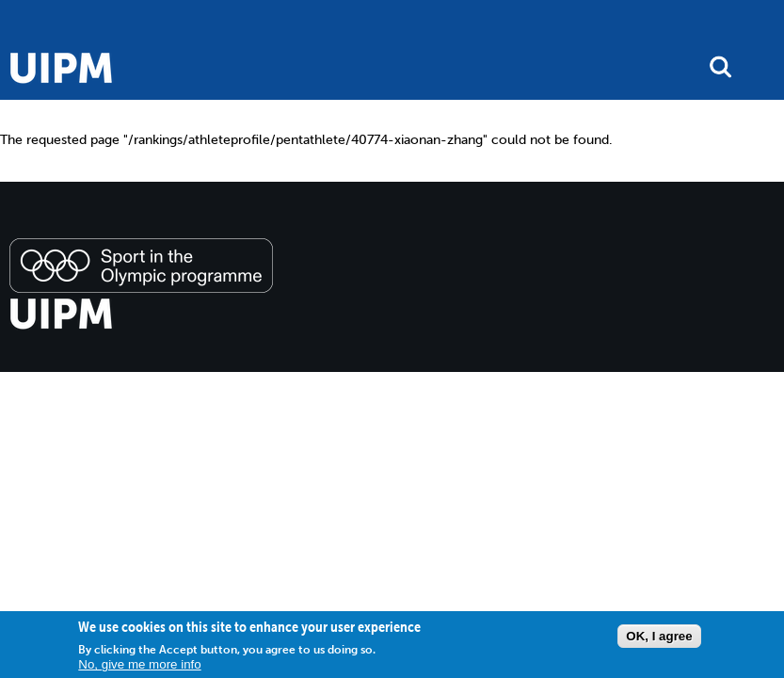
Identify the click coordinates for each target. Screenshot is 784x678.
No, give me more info (139, 664)
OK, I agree (659, 636)
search (720, 66)
